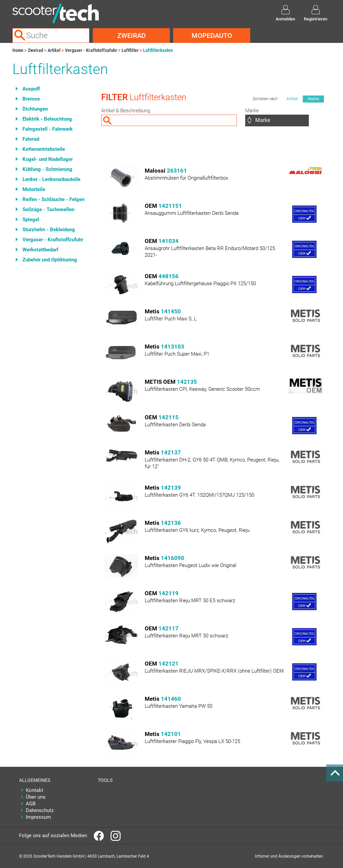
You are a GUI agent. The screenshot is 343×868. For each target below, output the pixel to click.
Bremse (31, 99)
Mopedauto (212, 36)
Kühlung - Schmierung (47, 169)
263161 (177, 171)
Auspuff (31, 89)
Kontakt (35, 790)
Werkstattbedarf (40, 250)
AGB (31, 804)
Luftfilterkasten (158, 50)
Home (18, 50)
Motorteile (34, 189)
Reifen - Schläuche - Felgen (53, 199)
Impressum (38, 817)
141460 (171, 699)
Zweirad (131, 36)
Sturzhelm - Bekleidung (49, 230)
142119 (168, 593)
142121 (168, 664)
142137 (171, 452)
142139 (171, 488)
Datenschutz (40, 810)
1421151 (170, 206)
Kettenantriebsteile (44, 149)
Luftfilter (130, 50)
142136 (171, 523)
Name (313, 99)
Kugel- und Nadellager (48, 159)
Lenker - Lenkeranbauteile (51, 179)
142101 (171, 734)
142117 (168, 628)
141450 (171, 311)
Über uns (36, 797)
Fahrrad (31, 139)
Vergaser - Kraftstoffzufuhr (91, 50)
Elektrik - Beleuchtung (47, 119)
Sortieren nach (265, 99)
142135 (187, 382)
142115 (168, 417)
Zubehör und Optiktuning (50, 260)
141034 (168, 241)
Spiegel (31, 220)
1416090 (173, 558)
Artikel (54, 50)
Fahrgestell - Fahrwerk (48, 129)
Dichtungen (35, 109)
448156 (168, 276)
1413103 (173, 347)
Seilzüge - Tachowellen (48, 209)
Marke (252, 111)
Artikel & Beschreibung (126, 111)
